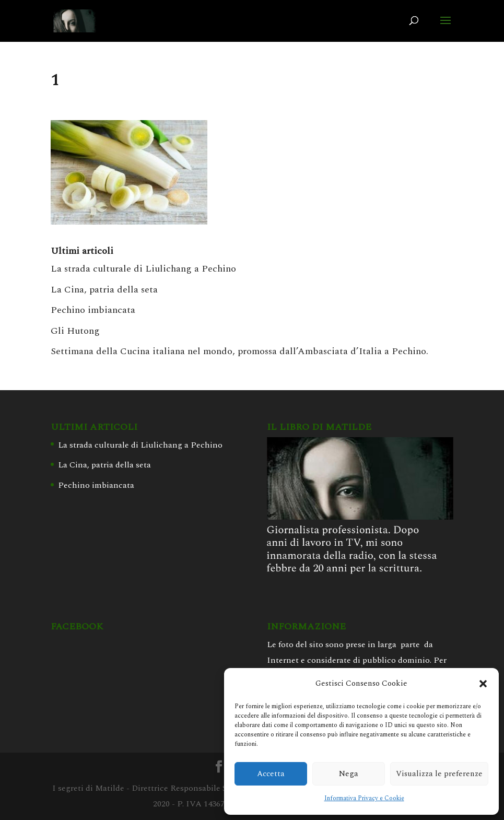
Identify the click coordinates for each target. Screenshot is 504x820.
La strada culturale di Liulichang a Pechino (143, 269)
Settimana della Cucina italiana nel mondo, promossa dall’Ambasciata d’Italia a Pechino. (239, 351)
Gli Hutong (75, 331)
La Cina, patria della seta (104, 290)
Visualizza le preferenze (439, 774)
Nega (349, 774)
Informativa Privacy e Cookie (364, 798)
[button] (483, 684)
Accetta (271, 774)
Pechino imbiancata (93, 310)
